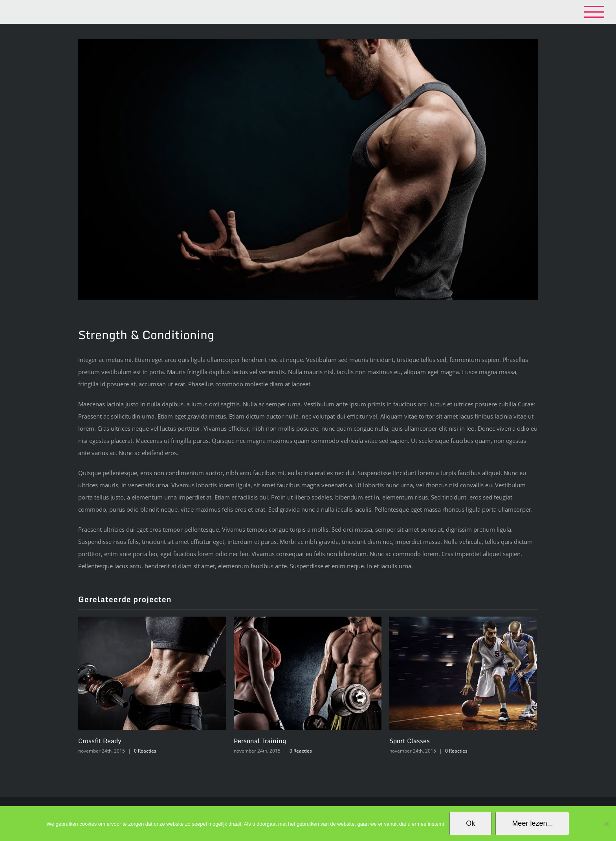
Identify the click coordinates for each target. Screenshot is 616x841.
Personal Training (260, 741)
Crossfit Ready (100, 741)
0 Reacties (145, 751)
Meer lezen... (532, 823)
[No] (606, 824)
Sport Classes (410, 741)
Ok (470, 823)
